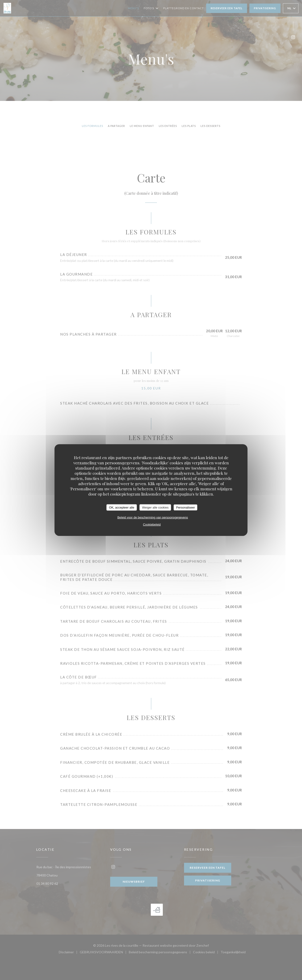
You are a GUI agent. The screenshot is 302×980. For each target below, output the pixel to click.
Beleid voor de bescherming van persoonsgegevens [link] (153, 517)
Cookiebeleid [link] (152, 525)
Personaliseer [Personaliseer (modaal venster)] (185, 507)
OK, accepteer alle (122, 507)
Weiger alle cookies (155, 507)
